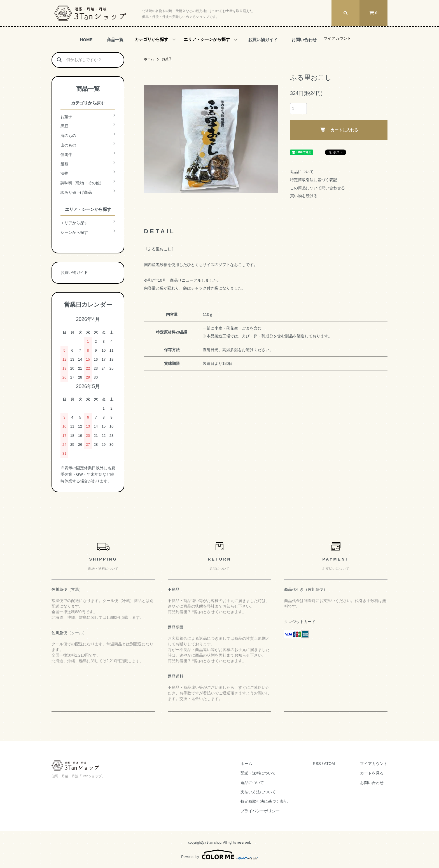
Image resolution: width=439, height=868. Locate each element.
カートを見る (372, 773)
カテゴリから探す (151, 39)
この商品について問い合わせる (317, 188)
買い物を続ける (304, 196)
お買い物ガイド (263, 40)
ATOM (329, 764)
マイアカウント (337, 38)
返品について (302, 172)
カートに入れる (339, 129)
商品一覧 (115, 40)
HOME (86, 40)
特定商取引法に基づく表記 (314, 180)
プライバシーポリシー (260, 811)
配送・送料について (258, 773)
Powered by (219, 855)
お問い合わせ (304, 40)
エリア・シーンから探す (207, 39)
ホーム (149, 59)
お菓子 (167, 59)
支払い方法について (258, 792)
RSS (317, 764)
